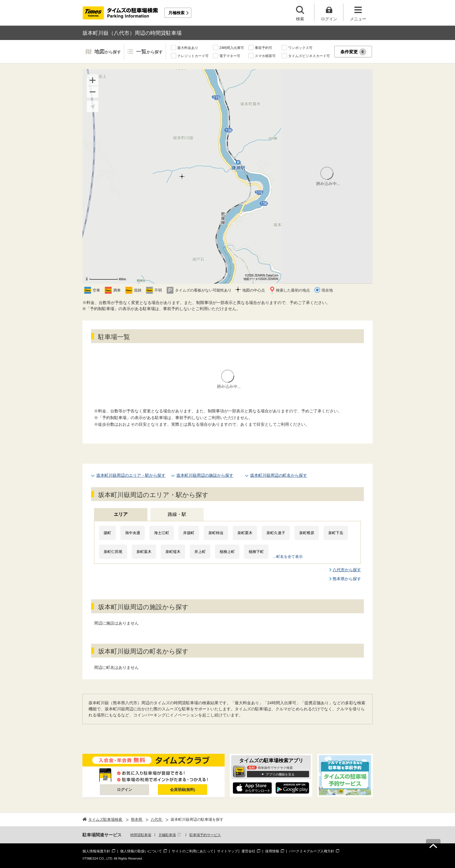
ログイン (124, 790)
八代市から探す (347, 570)
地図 (108, 52)
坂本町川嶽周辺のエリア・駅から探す (131, 475)
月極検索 (176, 13)
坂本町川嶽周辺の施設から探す (205, 475)
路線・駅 (177, 514)
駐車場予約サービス (205, 835)
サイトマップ (228, 851)
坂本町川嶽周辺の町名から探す (279, 475)
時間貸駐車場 (141, 835)
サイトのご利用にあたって (193, 851)
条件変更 (353, 52)
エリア (121, 514)
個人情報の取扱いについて (141, 851)
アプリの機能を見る (280, 774)
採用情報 (272, 851)
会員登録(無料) (183, 790)
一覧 (149, 52)
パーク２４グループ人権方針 (312, 851)
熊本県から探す (347, 579)
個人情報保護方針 (96, 851)
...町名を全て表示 (288, 557)
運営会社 (248, 851)
